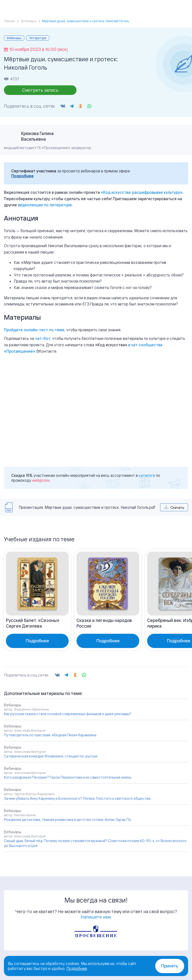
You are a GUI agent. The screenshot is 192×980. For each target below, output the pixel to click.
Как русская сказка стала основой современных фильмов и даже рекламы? (68, 714)
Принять (170, 966)
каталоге (147, 475)
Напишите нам (96, 917)
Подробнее (22, 176)
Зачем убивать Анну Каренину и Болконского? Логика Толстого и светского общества (77, 798)
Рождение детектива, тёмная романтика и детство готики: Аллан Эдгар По (68, 820)
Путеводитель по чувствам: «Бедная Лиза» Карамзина (50, 735)
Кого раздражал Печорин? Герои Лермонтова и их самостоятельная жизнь (68, 777)
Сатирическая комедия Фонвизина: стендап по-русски (51, 756)
